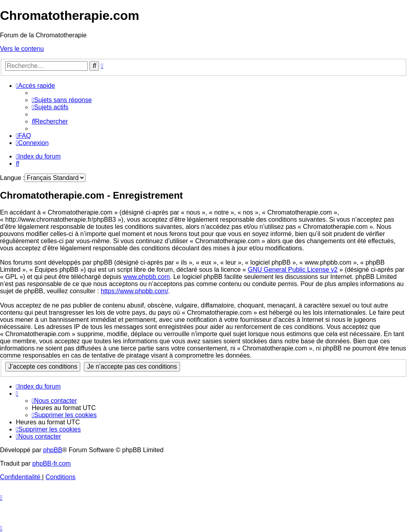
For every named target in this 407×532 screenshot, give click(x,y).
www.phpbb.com (146, 277)
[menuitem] (62, 100)
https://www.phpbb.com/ (134, 291)
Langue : (12, 178)
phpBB (53, 450)
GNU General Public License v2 (293, 270)
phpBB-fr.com (51, 463)
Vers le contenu (22, 49)
